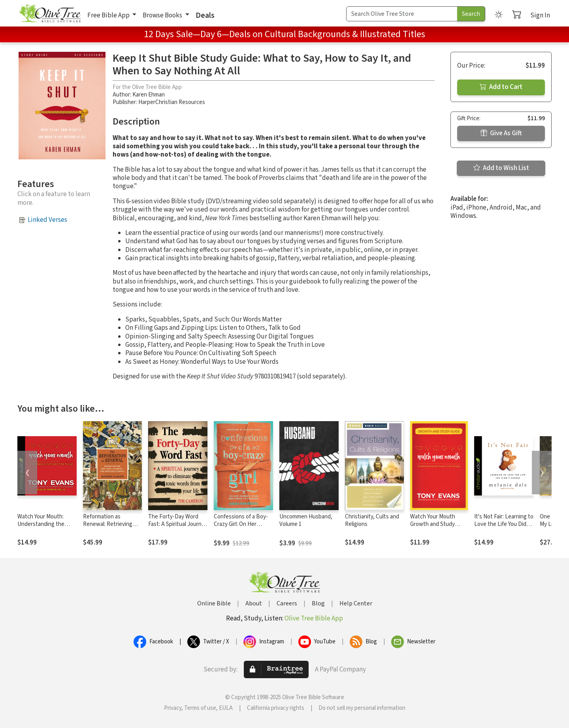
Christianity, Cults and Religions (372, 520)
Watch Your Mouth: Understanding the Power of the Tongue (44, 524)
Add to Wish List (501, 168)
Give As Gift (501, 133)
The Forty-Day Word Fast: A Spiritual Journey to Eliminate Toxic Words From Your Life (178, 528)
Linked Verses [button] (47, 220)
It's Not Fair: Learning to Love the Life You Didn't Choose (504, 524)
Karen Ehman (149, 95)
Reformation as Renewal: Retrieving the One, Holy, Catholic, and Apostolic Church (112, 528)
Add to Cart (501, 87)
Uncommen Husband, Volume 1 (306, 520)
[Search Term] (402, 14)
